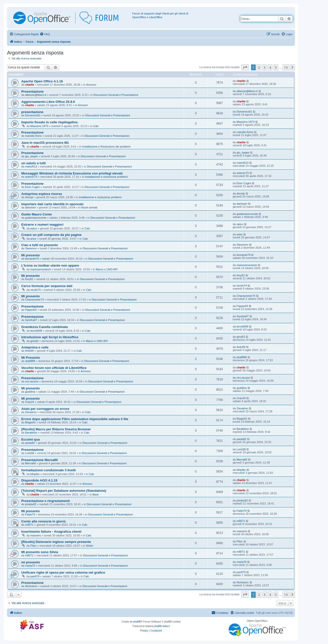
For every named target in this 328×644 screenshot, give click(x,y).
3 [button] (265, 67)
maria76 (30, 566)
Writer (90, 546)
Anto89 (29, 351)
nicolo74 (35, 290)
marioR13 (31, 166)
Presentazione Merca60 (39, 460)
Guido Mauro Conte (36, 214)
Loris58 (29, 453)
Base (96, 494)
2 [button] (259, 67)
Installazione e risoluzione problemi (106, 177)
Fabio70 (30, 514)
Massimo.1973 (39, 126)
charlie (29, 85)
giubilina (30, 392)
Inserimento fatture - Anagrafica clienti (51, 532)
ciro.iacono (32, 381)
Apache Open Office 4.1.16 (42, 81)
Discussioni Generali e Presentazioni (116, 95)
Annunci (91, 85)
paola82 (30, 443)
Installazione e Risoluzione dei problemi (106, 147)
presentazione (32, 112)
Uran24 (29, 402)
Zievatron (31, 412)
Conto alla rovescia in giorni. (44, 521)
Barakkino (31, 433)
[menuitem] (45, 34)
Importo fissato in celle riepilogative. (50, 122)
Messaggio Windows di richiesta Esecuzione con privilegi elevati (72, 173)
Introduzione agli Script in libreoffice (50, 337)
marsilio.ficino (33, 136)
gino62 (34, 341)
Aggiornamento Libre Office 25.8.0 (48, 102)
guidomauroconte (36, 218)
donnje (29, 197)
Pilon (33, 546)
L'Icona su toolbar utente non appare (50, 265)
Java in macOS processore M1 (45, 143)
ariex (33, 239)
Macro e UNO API (107, 269)
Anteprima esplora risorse (42, 194)
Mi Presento (31, 358)
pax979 (35, 576)
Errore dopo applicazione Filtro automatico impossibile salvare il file (75, 419)
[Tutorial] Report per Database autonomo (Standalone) (64, 491)
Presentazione (32, 91)
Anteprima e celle (35, 347)
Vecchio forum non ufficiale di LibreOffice (54, 368)
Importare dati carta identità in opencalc (52, 204)
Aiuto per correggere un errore (45, 409)
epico (33, 228)
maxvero (35, 535)
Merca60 (30, 463)
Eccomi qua (30, 439)
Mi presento (30, 255)
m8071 (29, 525)
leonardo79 (32, 259)
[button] (245, 67)
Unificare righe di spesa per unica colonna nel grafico (63, 572)
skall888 (30, 361)
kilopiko (35, 474)
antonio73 (31, 177)
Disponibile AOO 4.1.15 (39, 480)
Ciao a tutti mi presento (40, 245)
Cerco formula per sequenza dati (47, 286)
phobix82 (31, 504)
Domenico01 (33, 115)
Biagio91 (30, 422)
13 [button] (286, 67)
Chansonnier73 (34, 300)
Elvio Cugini (32, 187)
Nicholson (31, 586)
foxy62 (29, 279)
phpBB (137, 622)
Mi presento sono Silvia (40, 552)
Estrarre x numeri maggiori (42, 225)
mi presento (31, 562)
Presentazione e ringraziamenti (45, 501)
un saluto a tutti (33, 163)
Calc (96, 126)
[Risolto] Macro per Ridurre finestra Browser (56, 429)
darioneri (30, 207)
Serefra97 (31, 320)
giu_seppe (31, 156)
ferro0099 (36, 331)
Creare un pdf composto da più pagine (51, 235)
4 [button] (270, 67)
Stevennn (31, 248)
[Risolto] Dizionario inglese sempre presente (56, 542)
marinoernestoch (40, 269)
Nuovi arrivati (89, 207)
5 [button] (276, 67)
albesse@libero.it (36, 95)
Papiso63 (31, 310)
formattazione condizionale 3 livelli (48, 470)
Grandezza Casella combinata (44, 327)
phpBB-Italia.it (162, 626)
